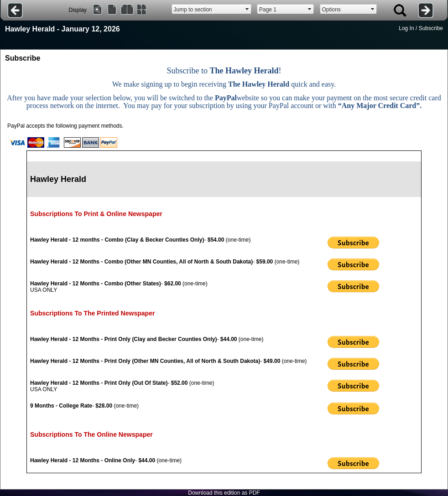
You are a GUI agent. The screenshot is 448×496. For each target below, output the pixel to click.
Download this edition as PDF (224, 493)
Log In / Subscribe (421, 28)
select (247, 9)
